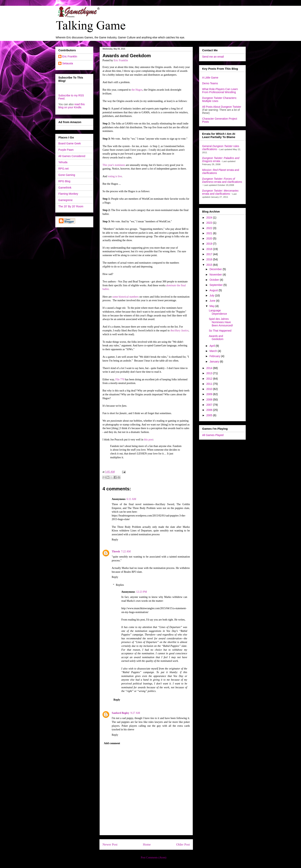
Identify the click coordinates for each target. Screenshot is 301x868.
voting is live (115, 176)
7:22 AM (126, 551)
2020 (210, 238)
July (212, 295)
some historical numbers (125, 297)
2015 (210, 265)
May (212, 306)
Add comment (112, 743)
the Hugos (137, 90)
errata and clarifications (222, 180)
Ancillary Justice (179, 331)
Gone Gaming (67, 175)
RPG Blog (64, 181)
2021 (210, 233)
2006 (210, 410)
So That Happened (220, 331)
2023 (210, 223)
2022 (210, 228)
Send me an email (213, 57)
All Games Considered (72, 156)
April (213, 346)
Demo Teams (210, 83)
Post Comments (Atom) (153, 858)
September (216, 285)
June (213, 301)
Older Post (183, 844)
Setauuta (68, 63)
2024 (210, 218)
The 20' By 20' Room (71, 206)
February (215, 356)
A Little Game (210, 78)
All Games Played (213, 435)
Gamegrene (65, 200)
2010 (210, 389)
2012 (210, 379)
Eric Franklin (70, 56)
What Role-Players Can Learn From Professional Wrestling (220, 91)
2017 (210, 254)
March (214, 351)
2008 (210, 400)
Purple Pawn (66, 150)
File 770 (120, 379)
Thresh (116, 551)
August (214, 290)
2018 (210, 249)
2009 (210, 394)
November (216, 275)
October (215, 280)
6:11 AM (131, 499)
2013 (210, 373)
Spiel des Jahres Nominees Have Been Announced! (221, 322)
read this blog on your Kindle (72, 106)
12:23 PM (142, 592)
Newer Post (110, 844)
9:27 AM (135, 713)
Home (147, 844)
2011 (210, 384)
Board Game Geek (70, 143)
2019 (210, 244)
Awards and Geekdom (216, 338)
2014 (210, 368)
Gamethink (65, 188)
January (215, 362)
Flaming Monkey (68, 194)
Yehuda (63, 162)
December (216, 269)
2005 (210, 415)
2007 (210, 405)
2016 (210, 259)
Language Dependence (218, 312)
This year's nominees (114, 165)
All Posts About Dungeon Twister (222, 107)
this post (148, 440)
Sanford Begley (120, 713)
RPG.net (64, 169)
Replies (120, 585)
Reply (115, 540)
